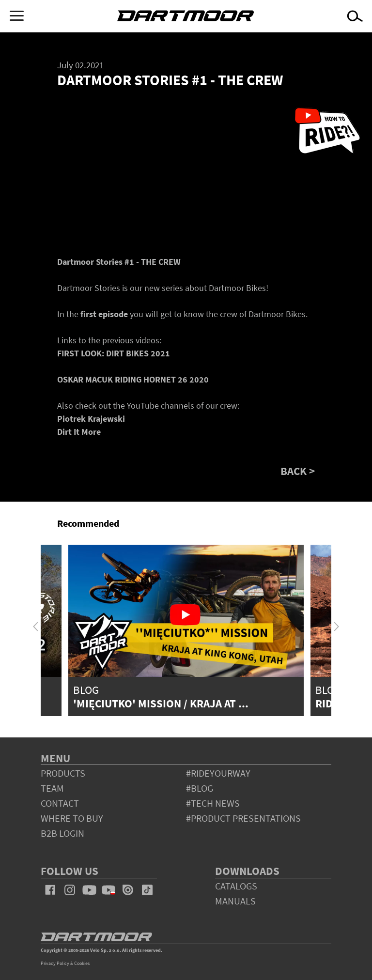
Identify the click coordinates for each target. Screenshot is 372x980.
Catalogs (236, 886)
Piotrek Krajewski (91, 419)
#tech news (213, 803)
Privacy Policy (55, 963)
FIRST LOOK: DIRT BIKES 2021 (114, 353)
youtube (89, 890)
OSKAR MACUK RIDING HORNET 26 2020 (133, 379)
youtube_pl (108, 890)
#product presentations (243, 818)
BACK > (298, 471)
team (52, 788)
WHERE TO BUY (72, 818)
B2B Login (62, 833)
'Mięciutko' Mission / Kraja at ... (161, 703)
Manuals (235, 901)
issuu (128, 890)
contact (60, 803)
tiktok (147, 890)
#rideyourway (218, 773)
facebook (50, 890)
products (63, 773)
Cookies (82, 963)
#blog (200, 788)
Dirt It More (79, 432)
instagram (70, 890)
